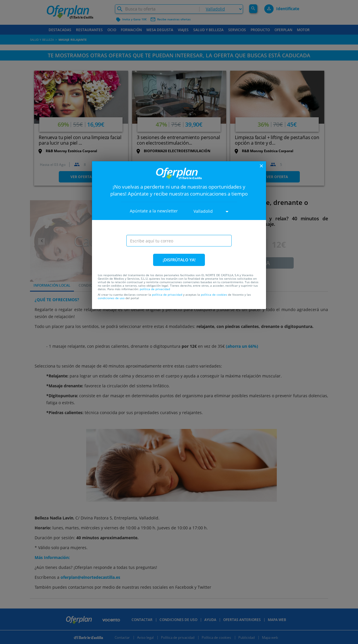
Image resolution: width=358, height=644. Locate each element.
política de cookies (214, 294)
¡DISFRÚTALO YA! (179, 260)
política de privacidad (155, 289)
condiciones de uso (111, 298)
